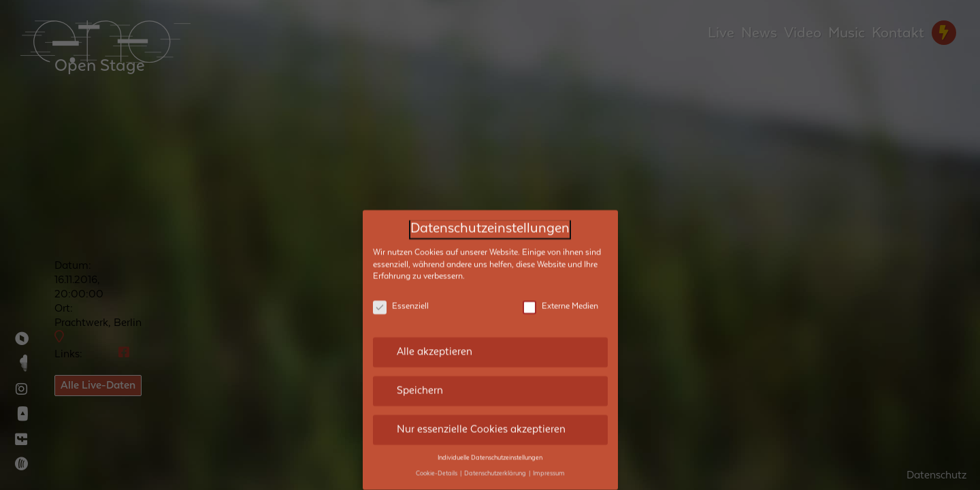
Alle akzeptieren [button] (435, 341)
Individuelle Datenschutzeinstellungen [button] (490, 447)
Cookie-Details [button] (437, 463)
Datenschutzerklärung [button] (496, 463)
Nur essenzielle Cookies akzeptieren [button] (481, 419)
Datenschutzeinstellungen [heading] (490, 218)
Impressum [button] (549, 463)
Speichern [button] (420, 380)
